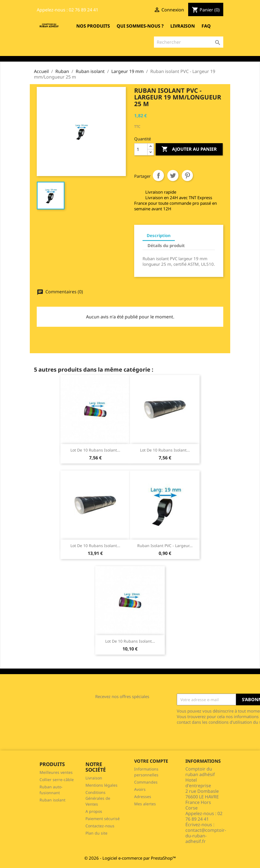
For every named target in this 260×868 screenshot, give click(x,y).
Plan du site (96, 833)
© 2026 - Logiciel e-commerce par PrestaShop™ (130, 858)
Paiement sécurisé (103, 819)
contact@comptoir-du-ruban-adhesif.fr (206, 836)
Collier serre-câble (57, 780)
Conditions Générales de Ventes (98, 798)
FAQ (206, 26)
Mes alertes (145, 804)
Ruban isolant (52, 800)
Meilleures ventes (56, 772)
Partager (158, 175)
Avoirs (140, 789)
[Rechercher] (189, 42)
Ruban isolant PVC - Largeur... (165, 546)
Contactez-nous (100, 826)
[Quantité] (141, 149)
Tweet (173, 175)
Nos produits (93, 26)
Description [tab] (159, 235)
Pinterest (187, 175)
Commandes (146, 782)
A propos (94, 811)
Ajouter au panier (189, 149)
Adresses (143, 797)
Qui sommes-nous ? (140, 26)
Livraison (183, 26)
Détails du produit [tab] (166, 245)
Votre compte (151, 761)
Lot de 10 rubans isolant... (95, 450)
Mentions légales (101, 785)
